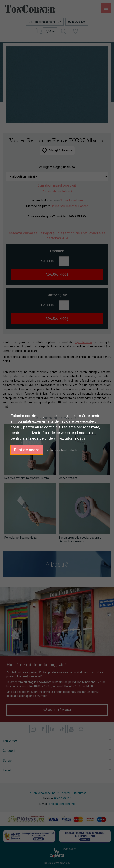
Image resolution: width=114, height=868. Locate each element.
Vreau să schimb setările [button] (62, 450)
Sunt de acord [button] (27, 450)
